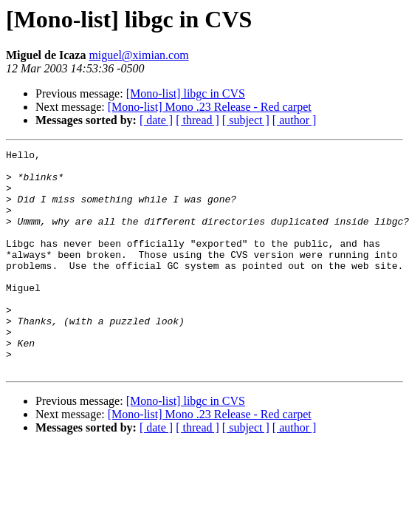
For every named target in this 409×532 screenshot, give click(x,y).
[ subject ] (246, 120)
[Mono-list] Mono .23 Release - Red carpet (210, 107)
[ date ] (156, 120)
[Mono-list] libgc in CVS (186, 93)
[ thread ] (197, 120)
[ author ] (295, 120)
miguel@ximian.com (138, 55)
